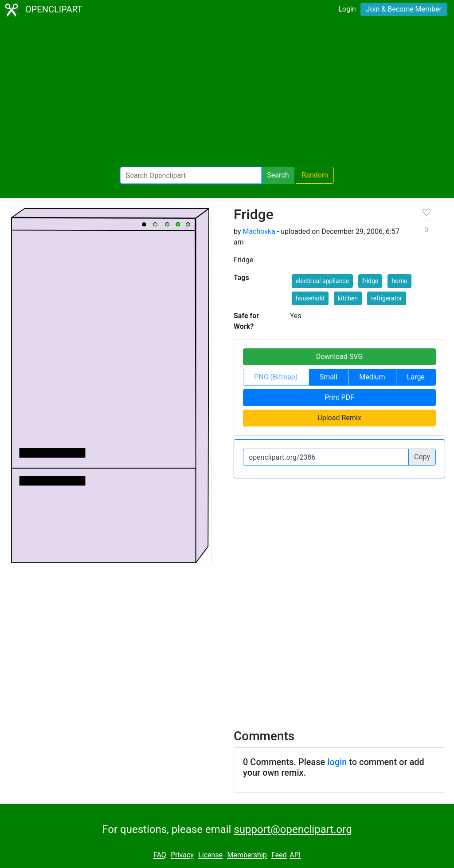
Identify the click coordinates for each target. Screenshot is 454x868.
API (295, 855)
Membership (247, 855)
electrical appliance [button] (322, 281)
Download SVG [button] (340, 357)
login (337, 762)
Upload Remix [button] (339, 418)
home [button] (399, 281)
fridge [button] (370, 281)
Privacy (182, 855)
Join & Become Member (404, 9)
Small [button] (329, 377)
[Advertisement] (227, 93)
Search (278, 175)
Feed (279, 855)
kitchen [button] (348, 298)
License (210, 855)
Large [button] (416, 377)
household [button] (310, 298)
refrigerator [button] (387, 298)
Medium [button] (372, 377)
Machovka (259, 231)
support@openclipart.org (293, 829)
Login (347, 9)
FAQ (160, 855)
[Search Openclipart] (191, 175)
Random (315, 175)
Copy (422, 457)
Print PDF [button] (339, 397)
